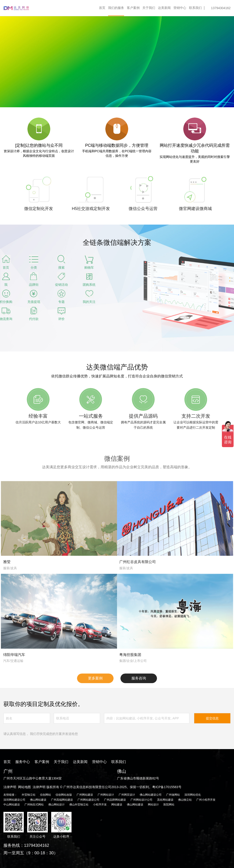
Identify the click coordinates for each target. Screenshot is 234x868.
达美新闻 (164, 8)
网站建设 (117, 805)
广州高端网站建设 (62, 800)
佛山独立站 (185, 800)
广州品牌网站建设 (115, 800)
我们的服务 (116, 8)
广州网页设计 (127, 795)
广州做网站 (173, 795)
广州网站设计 (106, 795)
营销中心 (180, 8)
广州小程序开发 (206, 800)
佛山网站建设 (38, 800)
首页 (102, 8)
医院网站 (169, 805)
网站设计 (153, 805)
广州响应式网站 (34, 805)
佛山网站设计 (56, 805)
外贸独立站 (29, 795)
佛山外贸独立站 (79, 805)
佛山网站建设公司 (151, 795)
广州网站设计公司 (141, 800)
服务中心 (23, 762)
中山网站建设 (12, 805)
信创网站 (45, 795)
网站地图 (24, 787)
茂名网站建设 (165, 800)
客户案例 (133, 8)
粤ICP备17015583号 (167, 787)
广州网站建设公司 (88, 800)
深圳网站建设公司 (14, 800)
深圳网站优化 (193, 795)
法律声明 (10, 787)
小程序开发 (100, 805)
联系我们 (195, 8)
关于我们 (149, 8)
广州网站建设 (85, 795)
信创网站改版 (64, 795)
